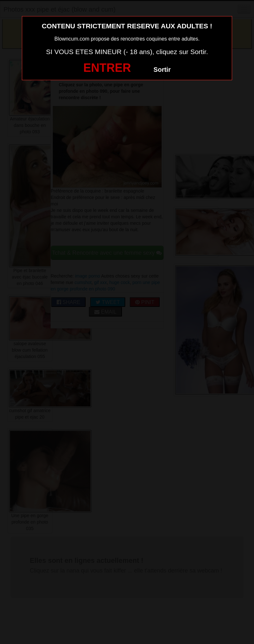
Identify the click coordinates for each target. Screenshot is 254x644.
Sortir (162, 70)
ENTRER (107, 68)
